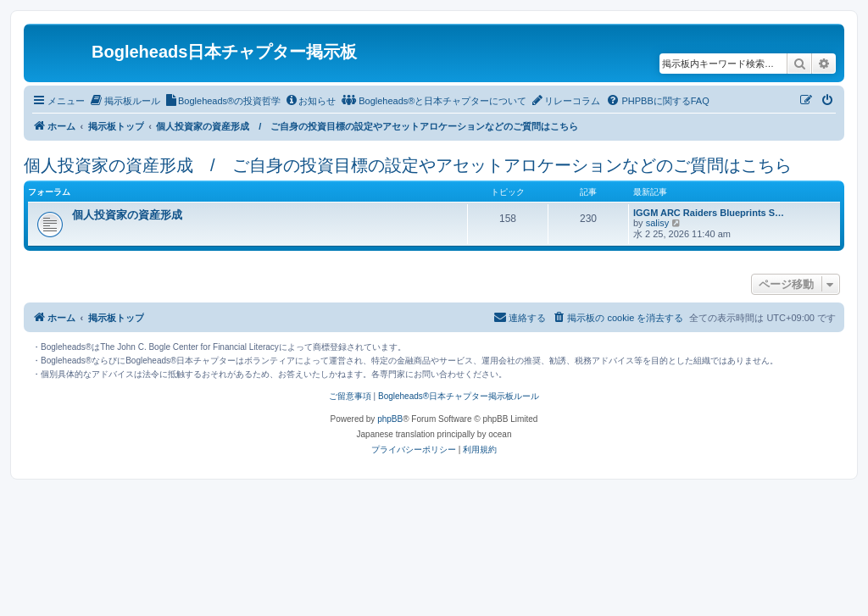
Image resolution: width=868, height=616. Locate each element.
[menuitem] (125, 101)
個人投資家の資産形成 (127, 215)
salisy (658, 223)
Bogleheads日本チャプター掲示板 (224, 52)
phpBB (390, 419)
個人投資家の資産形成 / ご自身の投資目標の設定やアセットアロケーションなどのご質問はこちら (408, 165)
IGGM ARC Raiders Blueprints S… (709, 213)
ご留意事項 (350, 396)
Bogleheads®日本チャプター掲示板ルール (459, 396)
